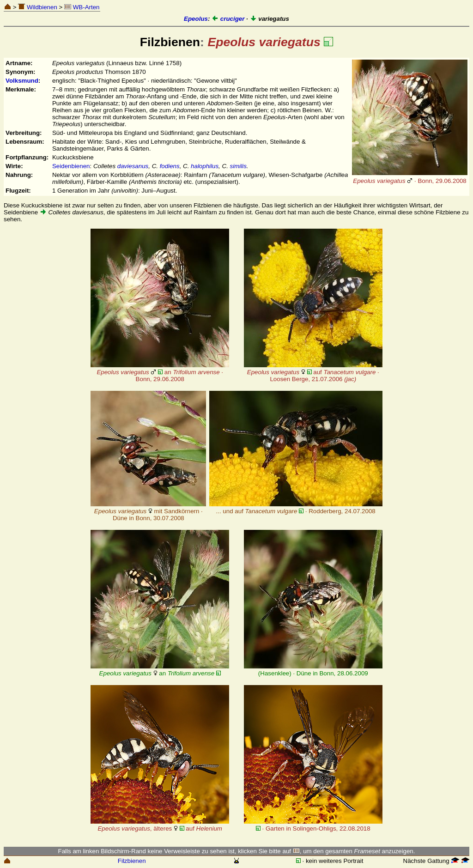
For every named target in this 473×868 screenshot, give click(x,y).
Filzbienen (132, 861)
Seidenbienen (71, 166)
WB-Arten (82, 7)
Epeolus (196, 19)
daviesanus (133, 166)
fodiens (170, 166)
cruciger (228, 19)
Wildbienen (38, 7)
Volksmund (22, 81)
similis (238, 166)
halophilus (205, 166)
